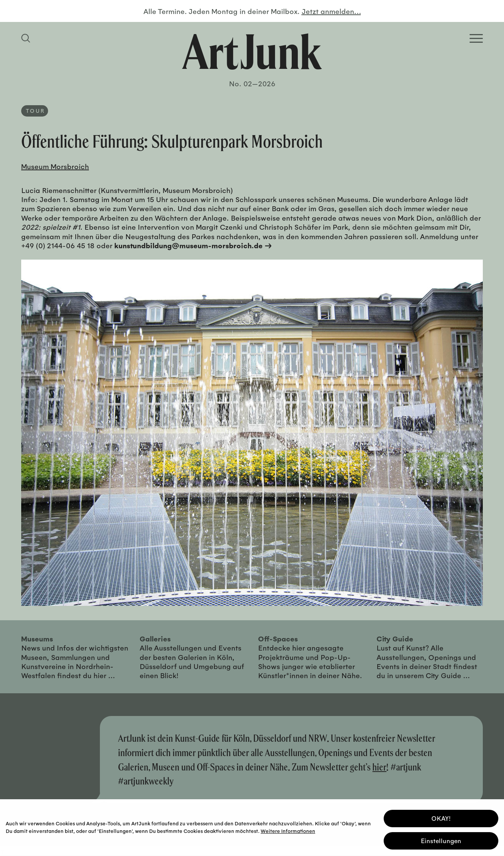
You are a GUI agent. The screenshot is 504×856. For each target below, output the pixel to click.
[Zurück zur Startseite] (252, 51)
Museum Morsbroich (55, 166)
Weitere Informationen (288, 830)
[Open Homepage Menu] (476, 38)
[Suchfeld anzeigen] (27, 38)
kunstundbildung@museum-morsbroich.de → (193, 245)
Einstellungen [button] (441, 840)
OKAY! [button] (441, 818)
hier (379, 767)
